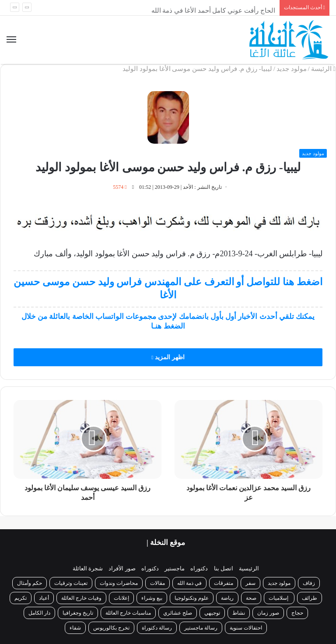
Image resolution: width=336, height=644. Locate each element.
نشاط (239, 613)
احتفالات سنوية (246, 628)
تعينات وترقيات (71, 583)
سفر (250, 583)
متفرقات (224, 583)
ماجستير (175, 568)
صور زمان (268, 613)
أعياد (44, 598)
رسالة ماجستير (201, 628)
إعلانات (121, 598)
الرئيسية (249, 568)
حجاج (297, 613)
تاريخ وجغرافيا (78, 613)
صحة (251, 598)
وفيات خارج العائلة (81, 598)
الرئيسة (323, 69)
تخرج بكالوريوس (111, 628)
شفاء (75, 628)
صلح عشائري (178, 613)
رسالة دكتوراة (157, 628)
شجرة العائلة (88, 568)
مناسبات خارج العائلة (128, 613)
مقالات (157, 583)
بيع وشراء (152, 598)
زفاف (309, 583)
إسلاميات (279, 598)
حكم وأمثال (30, 583)
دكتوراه (199, 568)
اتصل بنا (224, 568)
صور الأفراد (122, 568)
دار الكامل (39, 613)
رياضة (227, 598)
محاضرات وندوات (119, 583)
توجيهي (212, 613)
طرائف (310, 598)
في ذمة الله (189, 583)
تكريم (21, 598)
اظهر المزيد (168, 357)
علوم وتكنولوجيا (192, 598)
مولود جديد (292, 69)
